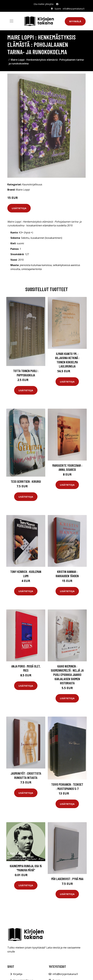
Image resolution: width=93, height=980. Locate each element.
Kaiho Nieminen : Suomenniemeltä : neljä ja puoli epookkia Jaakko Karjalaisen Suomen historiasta (67, 675)
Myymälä (75, 21)
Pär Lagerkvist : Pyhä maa (67, 879)
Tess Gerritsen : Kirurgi (26, 481)
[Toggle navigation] (12, 21)
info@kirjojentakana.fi (74, 9)
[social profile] (57, 4)
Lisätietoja (19, 208)
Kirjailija (18, 974)
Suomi (58, 9)
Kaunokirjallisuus (32, 184)
